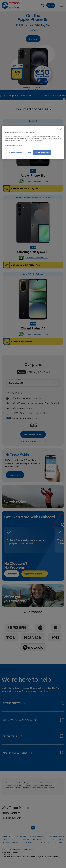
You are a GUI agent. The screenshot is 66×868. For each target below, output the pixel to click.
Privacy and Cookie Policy (14, 145)
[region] (33, 143)
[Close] (61, 129)
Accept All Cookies (42, 152)
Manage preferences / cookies (20, 152)
